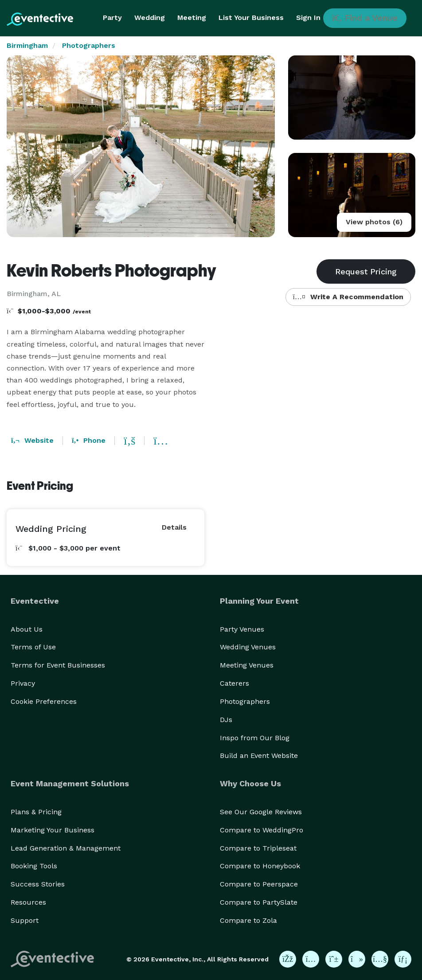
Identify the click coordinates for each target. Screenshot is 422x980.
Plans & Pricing (36, 812)
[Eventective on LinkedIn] (403, 959)
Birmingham (27, 45)
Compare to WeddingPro (262, 830)
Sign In (308, 18)
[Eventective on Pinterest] (334, 959)
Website (32, 440)
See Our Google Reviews (261, 812)
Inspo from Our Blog (255, 738)
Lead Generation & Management (66, 848)
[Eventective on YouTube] (380, 959)
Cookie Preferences (44, 701)
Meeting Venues (247, 665)
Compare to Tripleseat (258, 848)
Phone (89, 440)
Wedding (150, 18)
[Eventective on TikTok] (357, 959)
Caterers (234, 683)
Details (174, 527)
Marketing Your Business (53, 830)
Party (112, 18)
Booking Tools (34, 866)
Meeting (192, 18)
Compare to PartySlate (259, 902)
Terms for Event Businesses (58, 665)
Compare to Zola (248, 920)
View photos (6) (374, 222)
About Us (27, 629)
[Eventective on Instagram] (311, 959)
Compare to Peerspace (259, 884)
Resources (28, 902)
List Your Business (251, 18)
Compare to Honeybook (260, 866)
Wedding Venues (248, 647)
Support (25, 920)
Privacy (23, 683)
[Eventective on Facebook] (288, 959)
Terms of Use (33, 647)
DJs (226, 720)
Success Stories (38, 884)
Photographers (89, 45)
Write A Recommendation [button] (348, 297)
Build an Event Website (259, 755)
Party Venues (242, 629)
